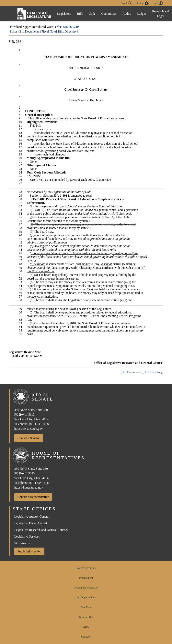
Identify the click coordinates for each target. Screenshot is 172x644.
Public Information (29, 551)
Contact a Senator (29, 438)
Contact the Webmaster (86, 588)
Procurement (86, 578)
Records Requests (86, 568)
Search (126, 3)
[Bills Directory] (67, 31)
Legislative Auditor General (32, 516)
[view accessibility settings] (143, 3)
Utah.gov (86, 637)
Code (92, 14)
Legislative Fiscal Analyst (31, 523)
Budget (141, 14)
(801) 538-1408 (39, 424)
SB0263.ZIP (71, 27)
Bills (80, 14)
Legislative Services (27, 536)
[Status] (14, 31)
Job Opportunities (86, 597)
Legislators (64, 14)
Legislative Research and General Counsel (41, 530)
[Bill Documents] (29, 31)
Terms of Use (86, 617)
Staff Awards (22, 543)
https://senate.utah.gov (29, 429)
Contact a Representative (33, 497)
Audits (127, 14)
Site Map (86, 607)
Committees (109, 14)
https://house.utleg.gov (29, 487)
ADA (86, 627)
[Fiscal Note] (49, 31)
